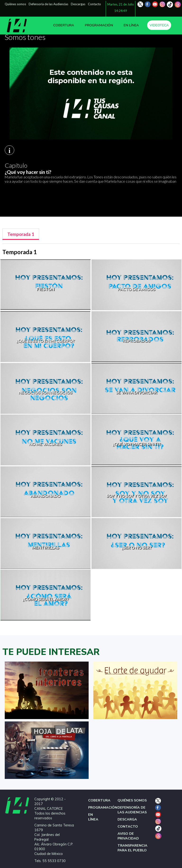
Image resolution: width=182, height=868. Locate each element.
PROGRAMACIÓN (99, 25)
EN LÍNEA (131, 25)
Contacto (94, 4)
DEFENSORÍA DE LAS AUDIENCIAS (132, 810)
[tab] (21, 234)
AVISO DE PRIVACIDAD (128, 836)
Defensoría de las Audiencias (48, 4)
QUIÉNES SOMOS (132, 800)
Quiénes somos (15, 4)
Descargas (78, 4)
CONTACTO (128, 826)
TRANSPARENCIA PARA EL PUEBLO (132, 848)
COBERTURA (64, 25)
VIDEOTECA (159, 25)
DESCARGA (127, 819)
